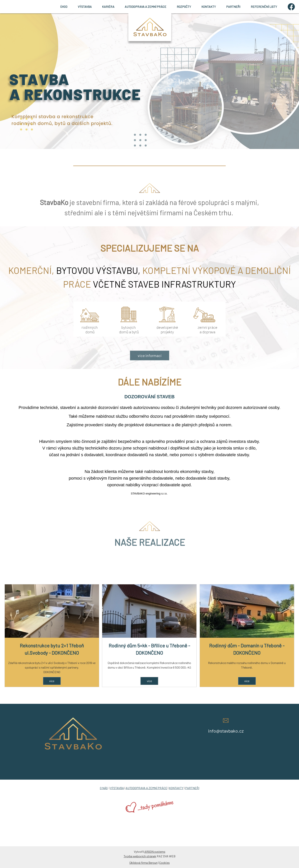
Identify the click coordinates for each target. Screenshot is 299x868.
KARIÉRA (108, 7)
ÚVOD (64, 7)
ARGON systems (155, 852)
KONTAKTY (209, 7)
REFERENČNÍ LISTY (264, 7)
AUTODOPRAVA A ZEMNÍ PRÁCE (145, 7)
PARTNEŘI (233, 7)
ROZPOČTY (184, 7)
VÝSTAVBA (85, 7)
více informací (150, 366)
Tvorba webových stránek (140, 856)
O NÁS (104, 788)
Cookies (164, 863)
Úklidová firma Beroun (143, 863)
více (52, 681)
